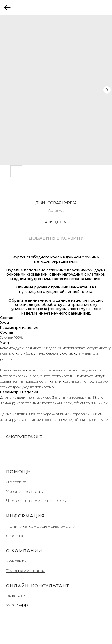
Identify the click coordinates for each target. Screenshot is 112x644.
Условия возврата (25, 491)
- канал (37, 571)
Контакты (16, 561)
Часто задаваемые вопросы (36, 501)
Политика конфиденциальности (41, 526)
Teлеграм (16, 595)
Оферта (14, 536)
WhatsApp (17, 605)
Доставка (16, 482)
